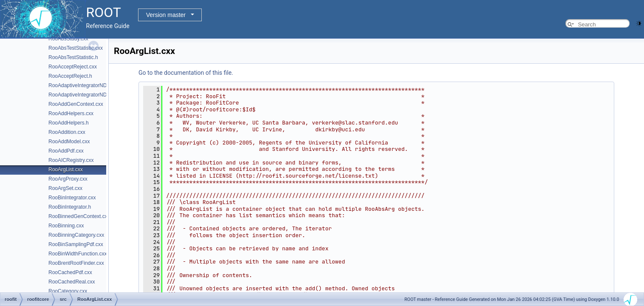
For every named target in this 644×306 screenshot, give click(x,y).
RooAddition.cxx (67, 132)
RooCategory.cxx (68, 291)
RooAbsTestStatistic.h (73, 57)
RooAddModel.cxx (69, 142)
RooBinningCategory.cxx (76, 235)
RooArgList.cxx (66, 170)
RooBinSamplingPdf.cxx (76, 244)
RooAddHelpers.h (69, 123)
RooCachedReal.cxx (72, 282)
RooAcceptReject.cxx (73, 67)
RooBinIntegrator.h (70, 207)
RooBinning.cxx (66, 226)
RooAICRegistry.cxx (71, 160)
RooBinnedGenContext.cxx (79, 216)
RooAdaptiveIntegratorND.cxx (82, 85)
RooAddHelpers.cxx (71, 113)
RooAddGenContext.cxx (76, 104)
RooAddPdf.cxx (66, 151)
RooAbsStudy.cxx (68, 39)
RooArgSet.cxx (65, 188)
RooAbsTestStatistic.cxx (76, 48)
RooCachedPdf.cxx (70, 272)
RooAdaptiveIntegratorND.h (80, 95)
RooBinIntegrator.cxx (72, 198)
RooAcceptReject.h (70, 76)
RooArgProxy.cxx (68, 179)
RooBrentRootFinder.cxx (76, 263)
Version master (166, 15)
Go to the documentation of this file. (186, 73)
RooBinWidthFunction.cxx (78, 254)
